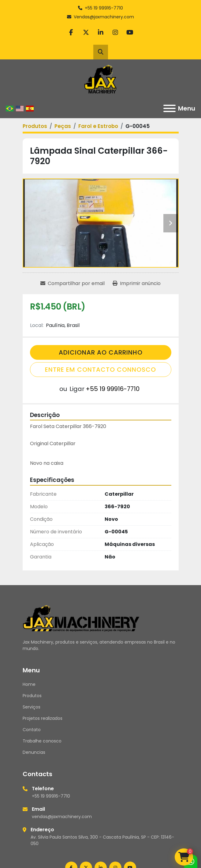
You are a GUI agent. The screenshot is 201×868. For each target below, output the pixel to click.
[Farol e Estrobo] (98, 126)
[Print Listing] (137, 284)
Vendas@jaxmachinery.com (104, 17)
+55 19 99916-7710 (104, 8)
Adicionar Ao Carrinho (101, 352)
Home (29, 684)
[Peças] (63, 126)
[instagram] (115, 32)
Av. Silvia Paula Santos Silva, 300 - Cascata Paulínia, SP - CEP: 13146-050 (102, 840)
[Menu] (169, 108)
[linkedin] (101, 32)
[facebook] (71, 32)
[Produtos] (35, 126)
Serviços (32, 707)
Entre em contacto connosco (100, 370)
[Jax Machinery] (81, 618)
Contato (32, 730)
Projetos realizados (43, 718)
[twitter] (86, 32)
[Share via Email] (73, 284)
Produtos (32, 696)
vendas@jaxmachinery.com (62, 817)
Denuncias (34, 752)
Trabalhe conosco (42, 741)
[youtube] (130, 32)
